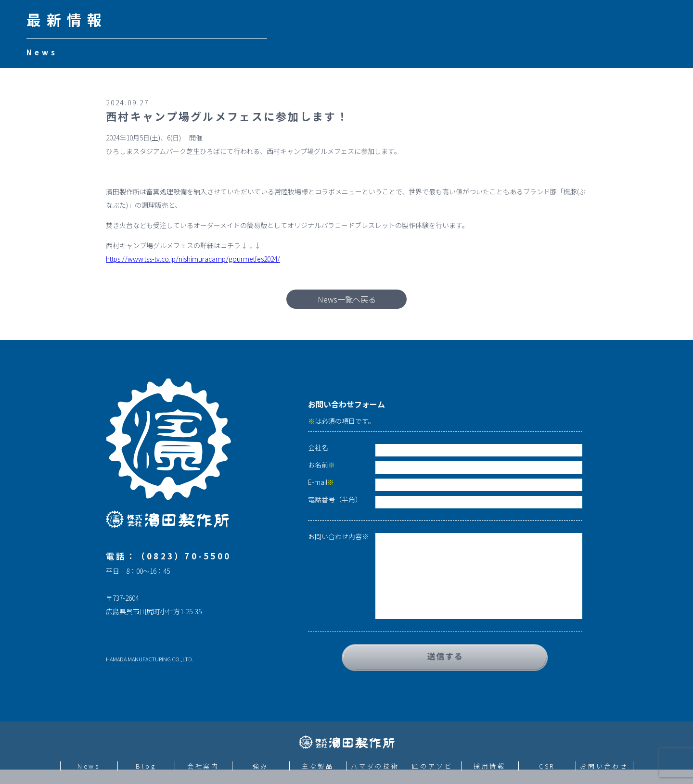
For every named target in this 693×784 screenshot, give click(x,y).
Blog (146, 766)
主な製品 (318, 766)
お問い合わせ (604, 766)
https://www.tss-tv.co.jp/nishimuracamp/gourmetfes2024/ (193, 259)
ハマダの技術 (375, 766)
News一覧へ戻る (347, 299)
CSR (547, 766)
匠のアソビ (432, 766)
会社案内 (204, 766)
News (89, 766)
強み (261, 766)
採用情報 (490, 766)
